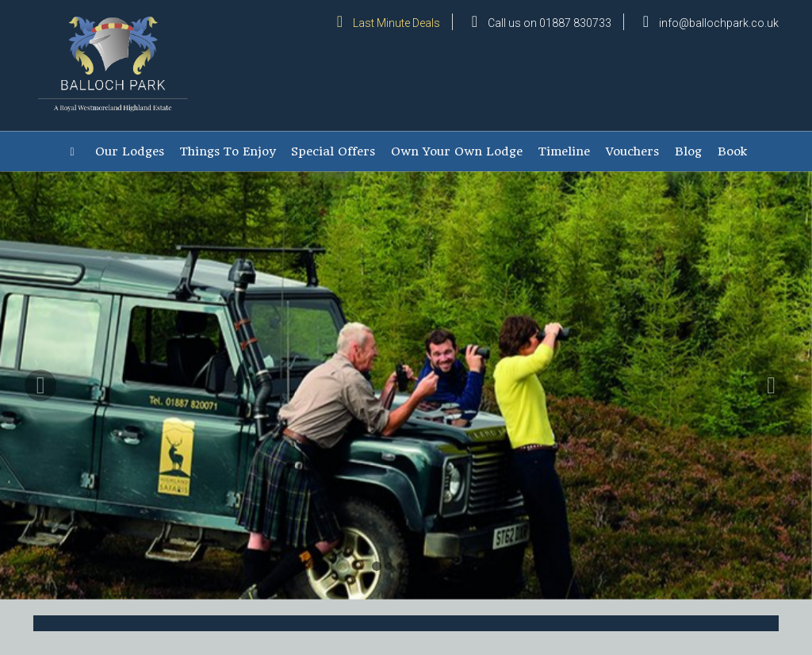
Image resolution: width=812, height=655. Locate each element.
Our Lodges (130, 151)
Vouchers (632, 151)
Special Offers (333, 151)
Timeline (564, 151)
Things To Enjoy (228, 151)
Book (732, 151)
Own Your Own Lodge (457, 151)
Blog (688, 151)
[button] (40, 485)
